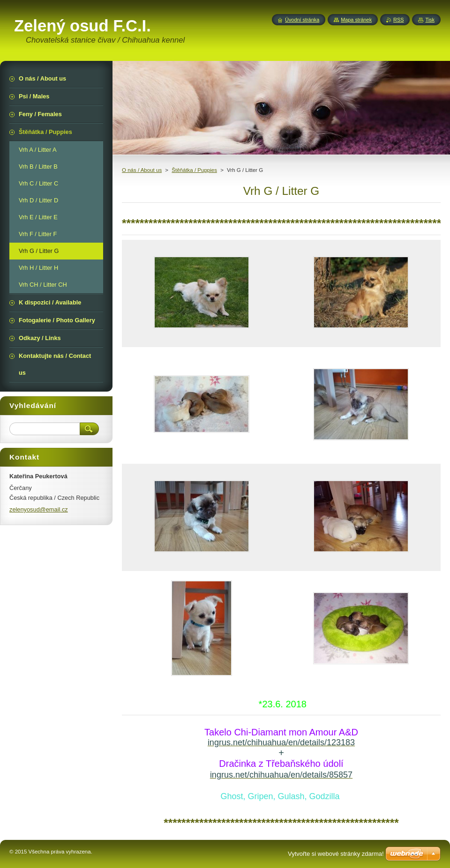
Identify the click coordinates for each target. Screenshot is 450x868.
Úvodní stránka (302, 20)
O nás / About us (142, 170)
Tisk (430, 20)
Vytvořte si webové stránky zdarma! (336, 854)
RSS (398, 20)
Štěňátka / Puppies (194, 170)
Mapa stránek (356, 20)
